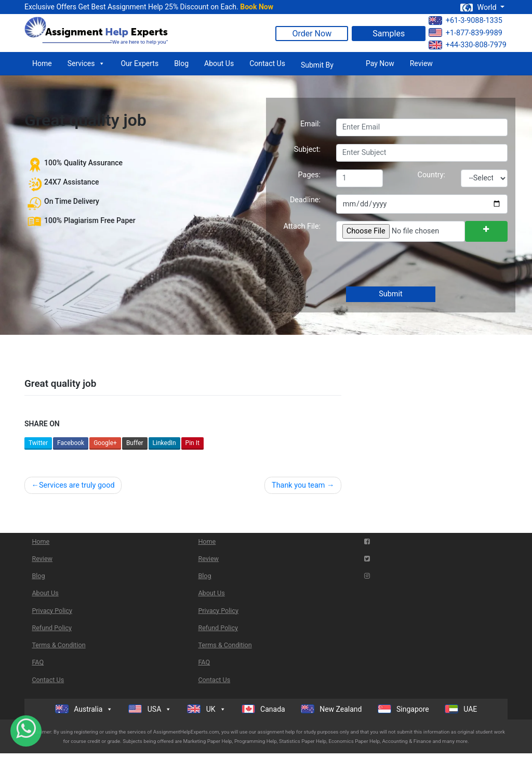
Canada (263, 709)
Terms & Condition (58, 645)
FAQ (38, 662)
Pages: (309, 175)
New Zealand (331, 709)
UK (206, 709)
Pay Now (380, 63)
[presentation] (414, 265)
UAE (461, 709)
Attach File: (302, 226)
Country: (431, 175)
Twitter (38, 443)
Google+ (105, 443)
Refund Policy (52, 628)
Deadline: (305, 200)
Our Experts (139, 63)
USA (150, 709)
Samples (389, 34)
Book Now (257, 7)
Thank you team (298, 485)
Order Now (312, 34)
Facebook (71, 443)
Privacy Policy (52, 611)
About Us (219, 63)
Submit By (317, 65)
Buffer (135, 443)
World (479, 8)
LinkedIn (164, 443)
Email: (310, 124)
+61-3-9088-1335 (465, 21)
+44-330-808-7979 (468, 45)
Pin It (192, 443)
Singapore (403, 709)
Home (42, 63)
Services (87, 63)
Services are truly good (77, 485)
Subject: (307, 149)
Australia (84, 709)
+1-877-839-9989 (465, 32)
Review (421, 63)
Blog (181, 63)
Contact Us (267, 63)
